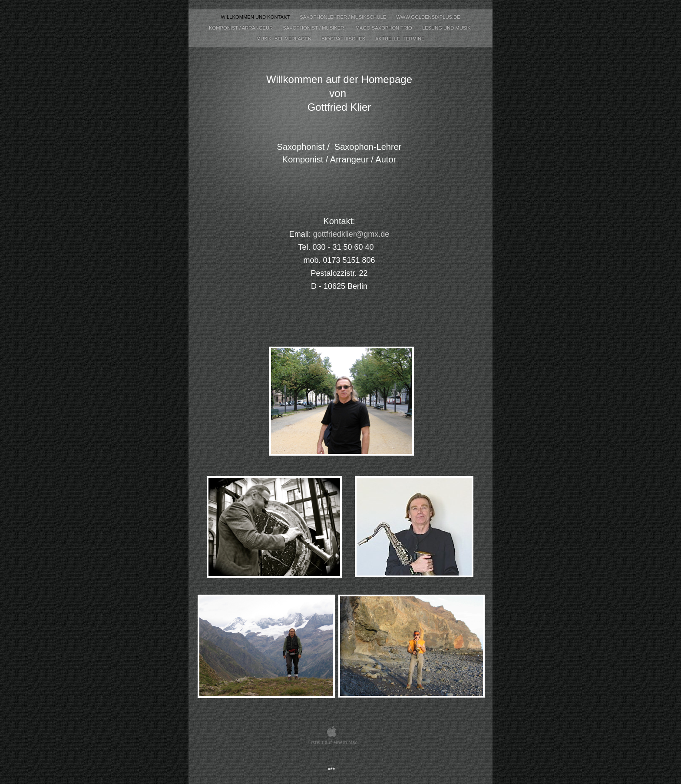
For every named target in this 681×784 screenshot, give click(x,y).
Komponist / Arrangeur (241, 28)
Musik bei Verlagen (284, 39)
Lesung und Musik (447, 28)
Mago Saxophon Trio (384, 28)
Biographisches (344, 39)
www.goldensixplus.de (428, 17)
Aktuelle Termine (400, 39)
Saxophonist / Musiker (315, 28)
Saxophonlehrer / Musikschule (344, 17)
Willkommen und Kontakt (256, 17)
